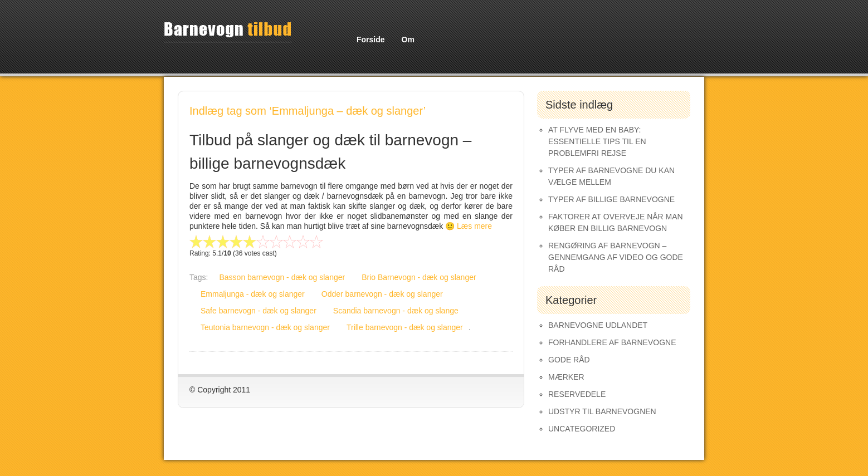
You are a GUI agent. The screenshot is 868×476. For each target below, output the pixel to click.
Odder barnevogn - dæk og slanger (382, 294)
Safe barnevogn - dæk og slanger (259, 311)
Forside (371, 40)
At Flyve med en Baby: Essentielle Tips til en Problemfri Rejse (597, 141)
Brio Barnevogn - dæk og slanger (419, 277)
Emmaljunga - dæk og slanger (253, 294)
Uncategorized (582, 429)
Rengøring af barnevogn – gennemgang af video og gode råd (616, 257)
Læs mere (474, 226)
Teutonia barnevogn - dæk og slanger (265, 327)
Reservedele (577, 394)
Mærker (566, 377)
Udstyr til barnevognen (602, 411)
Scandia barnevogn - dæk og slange (396, 311)
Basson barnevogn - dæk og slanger (282, 277)
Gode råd (569, 360)
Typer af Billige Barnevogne (611, 199)
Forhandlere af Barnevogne (612, 342)
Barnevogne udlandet (598, 325)
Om (408, 40)
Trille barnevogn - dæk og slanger (405, 327)
